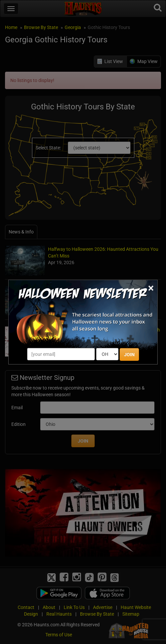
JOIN (129, 355)
